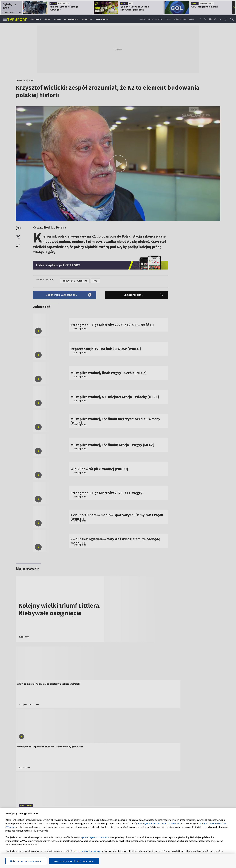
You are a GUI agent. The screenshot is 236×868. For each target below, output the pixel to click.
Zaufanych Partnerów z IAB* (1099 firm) (159, 823)
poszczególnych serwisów (96, 837)
